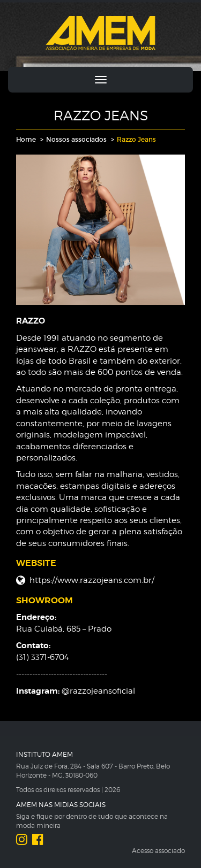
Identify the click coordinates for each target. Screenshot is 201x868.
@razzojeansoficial (98, 691)
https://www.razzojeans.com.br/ (92, 580)
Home (26, 139)
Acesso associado (158, 851)
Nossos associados (76, 139)
